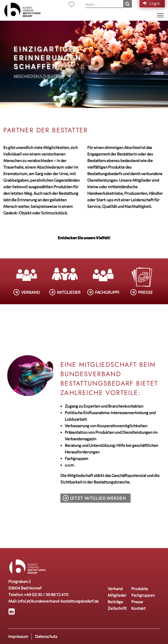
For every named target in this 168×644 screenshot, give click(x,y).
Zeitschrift (117, 608)
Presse (137, 602)
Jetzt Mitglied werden (98, 498)
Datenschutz (46, 636)
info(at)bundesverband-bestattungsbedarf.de (58, 601)
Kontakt (138, 608)
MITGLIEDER (69, 292)
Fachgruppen (143, 595)
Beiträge (115, 602)
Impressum (18, 636)
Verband (115, 589)
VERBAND (30, 292)
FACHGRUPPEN (109, 292)
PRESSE (145, 292)
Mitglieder (117, 595)
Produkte (140, 589)
